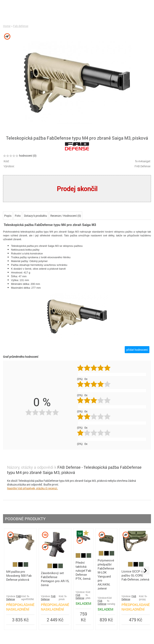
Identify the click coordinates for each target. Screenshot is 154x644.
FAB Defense (14, 598)
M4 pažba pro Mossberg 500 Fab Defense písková (19, 575)
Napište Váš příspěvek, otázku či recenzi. (32, 488)
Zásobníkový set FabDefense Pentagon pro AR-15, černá (55, 579)
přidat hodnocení (137, 350)
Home (7, 26)
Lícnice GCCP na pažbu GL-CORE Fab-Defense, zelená (135, 575)
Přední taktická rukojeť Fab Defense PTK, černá (83, 570)
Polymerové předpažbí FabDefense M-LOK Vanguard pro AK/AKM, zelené (106, 574)
